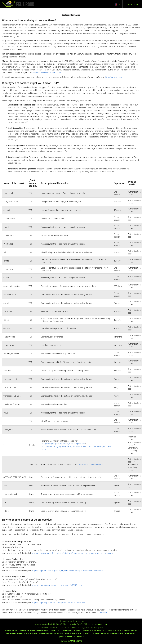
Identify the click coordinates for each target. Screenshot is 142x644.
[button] (117, 4)
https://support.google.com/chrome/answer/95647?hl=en (57, 585)
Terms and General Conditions (63, 628)
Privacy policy (84, 628)
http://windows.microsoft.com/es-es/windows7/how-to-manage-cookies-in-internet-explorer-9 (72, 553)
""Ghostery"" (103, 613)
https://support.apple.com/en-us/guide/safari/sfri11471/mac (58, 603)
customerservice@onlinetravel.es (47, 73)
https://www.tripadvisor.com (91, 465)
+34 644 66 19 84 (100, 624)
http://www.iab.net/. (114, 77)
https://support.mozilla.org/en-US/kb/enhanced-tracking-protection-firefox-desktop (67, 571)
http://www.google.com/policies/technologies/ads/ (63, 444)
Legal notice (43, 628)
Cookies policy (97, 628)
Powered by (71, 641)
